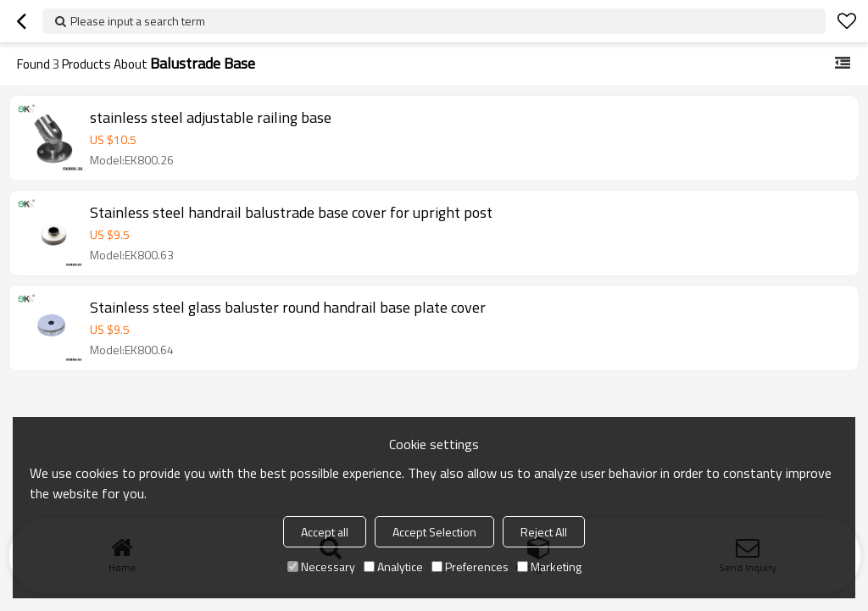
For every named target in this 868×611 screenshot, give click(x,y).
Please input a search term (138, 21)
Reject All (544, 532)
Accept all (325, 532)
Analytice (393, 567)
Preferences (470, 567)
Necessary (321, 567)
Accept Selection (434, 532)
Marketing (549, 567)
